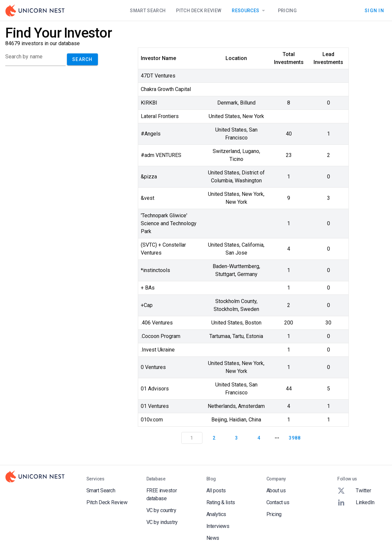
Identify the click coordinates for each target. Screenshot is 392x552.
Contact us (278, 502)
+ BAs (148, 288)
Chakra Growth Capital (166, 89)
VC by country (161, 510)
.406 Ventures (157, 323)
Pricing (287, 11)
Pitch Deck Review (199, 11)
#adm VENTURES (161, 155)
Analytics (216, 514)
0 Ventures (153, 367)
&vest (148, 198)
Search (82, 59)
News (213, 538)
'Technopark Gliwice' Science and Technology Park (169, 223)
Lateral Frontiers (160, 116)
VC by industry (162, 522)
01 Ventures (155, 406)
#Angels (151, 134)
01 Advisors (155, 389)
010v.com (152, 420)
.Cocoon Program (161, 336)
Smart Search (148, 11)
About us (276, 491)
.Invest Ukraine (158, 350)
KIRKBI (149, 103)
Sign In (374, 11)
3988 (295, 438)
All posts (216, 491)
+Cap (147, 305)
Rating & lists (221, 502)
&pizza (149, 177)
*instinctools (155, 270)
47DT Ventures (158, 76)
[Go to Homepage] (35, 11)
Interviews (218, 526)
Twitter (354, 491)
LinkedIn (356, 503)
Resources (249, 11)
